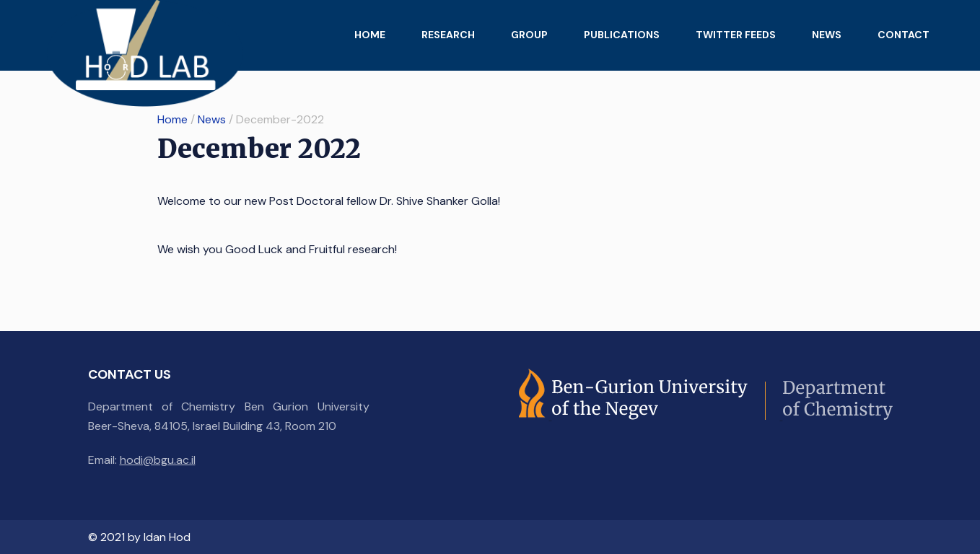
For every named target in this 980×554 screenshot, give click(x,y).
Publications (622, 35)
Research (448, 35)
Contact (904, 35)
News (827, 35)
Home (370, 35)
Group (529, 35)
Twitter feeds (736, 35)
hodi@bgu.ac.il (158, 460)
